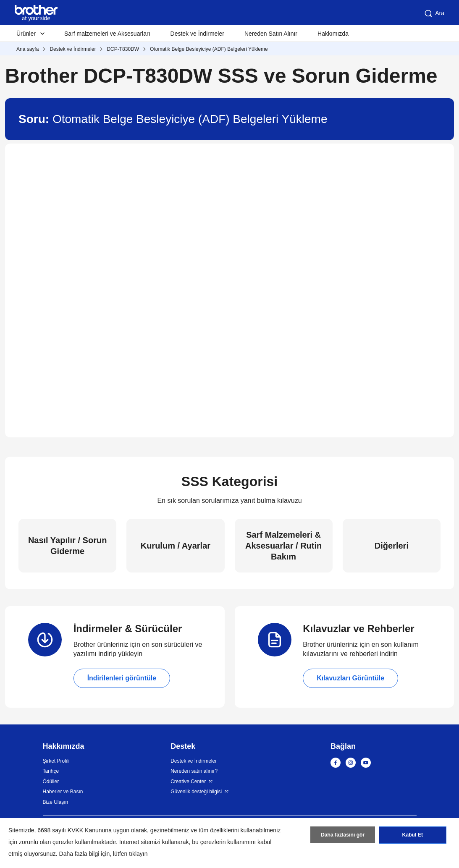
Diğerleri (392, 546)
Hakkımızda (333, 34)
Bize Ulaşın (56, 802)
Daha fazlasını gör (343, 836)
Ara (434, 13)
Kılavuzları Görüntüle (350, 678)
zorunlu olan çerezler (46, 842)
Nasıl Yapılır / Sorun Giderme (67, 546)
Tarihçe (51, 771)
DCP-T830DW (123, 49)
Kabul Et (413, 836)
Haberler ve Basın (63, 792)
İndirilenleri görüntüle (122, 678)
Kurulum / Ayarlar (176, 546)
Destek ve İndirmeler (197, 34)
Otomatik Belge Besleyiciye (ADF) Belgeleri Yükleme (209, 49)
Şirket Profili (56, 761)
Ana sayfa (28, 49)
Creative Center (188, 782)
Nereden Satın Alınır (271, 34)
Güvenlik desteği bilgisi (196, 792)
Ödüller (51, 782)
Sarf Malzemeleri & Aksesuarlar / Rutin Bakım (283, 546)
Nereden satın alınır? (194, 771)
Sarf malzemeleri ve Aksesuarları (107, 34)
